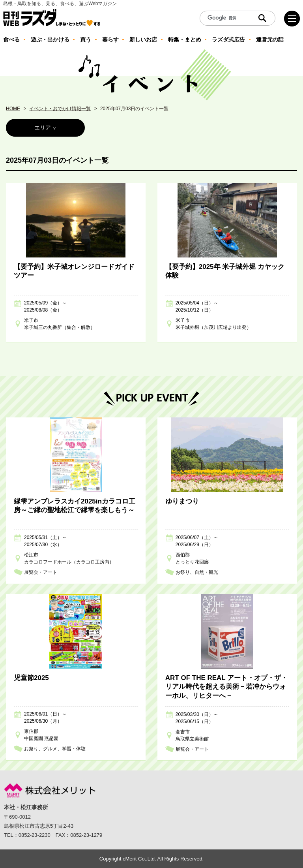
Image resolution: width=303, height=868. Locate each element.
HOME (13, 109)
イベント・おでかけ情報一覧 (60, 109)
